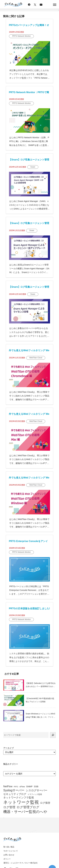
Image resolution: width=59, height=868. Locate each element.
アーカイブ (9, 748)
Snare (33, 167)
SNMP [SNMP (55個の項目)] (29, 786)
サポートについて (11, 851)
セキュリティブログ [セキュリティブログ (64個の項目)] (15, 794)
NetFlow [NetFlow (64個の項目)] (8, 786)
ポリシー (7, 859)
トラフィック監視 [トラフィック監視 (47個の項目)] (35, 794)
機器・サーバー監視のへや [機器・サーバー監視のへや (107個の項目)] (25, 812)
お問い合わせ (9, 855)
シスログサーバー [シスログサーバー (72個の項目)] (37, 790)
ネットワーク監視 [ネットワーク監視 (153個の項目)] (21, 802)
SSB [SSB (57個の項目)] (36, 786)
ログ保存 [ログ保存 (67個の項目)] (45, 803)
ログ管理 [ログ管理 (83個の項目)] (9, 807)
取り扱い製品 (9, 847)
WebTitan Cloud (36, 358)
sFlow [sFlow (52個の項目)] (22, 787)
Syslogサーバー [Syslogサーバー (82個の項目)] (14, 790)
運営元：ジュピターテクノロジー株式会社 (21, 863)
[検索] (53, 735)
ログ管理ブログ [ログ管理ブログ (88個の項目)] (28, 807)
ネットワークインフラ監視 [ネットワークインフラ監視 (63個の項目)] (19, 798)
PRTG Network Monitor (21, 36)
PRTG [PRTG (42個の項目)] (16, 787)
